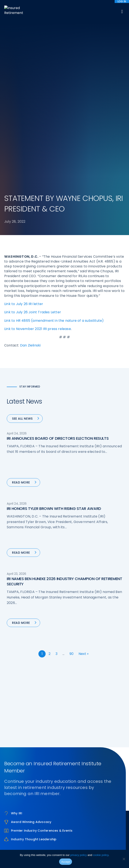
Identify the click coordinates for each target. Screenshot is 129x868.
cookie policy (101, 855)
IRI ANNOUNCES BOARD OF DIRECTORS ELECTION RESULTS (58, 438)
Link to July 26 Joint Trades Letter (33, 312)
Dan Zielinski (30, 345)
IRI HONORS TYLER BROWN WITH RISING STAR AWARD (54, 509)
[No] (124, 859)
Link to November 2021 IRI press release (38, 329)
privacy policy (79, 855)
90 (71, 654)
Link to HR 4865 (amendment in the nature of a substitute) (54, 320)
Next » (84, 654)
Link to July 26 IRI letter (24, 304)
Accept (66, 862)
